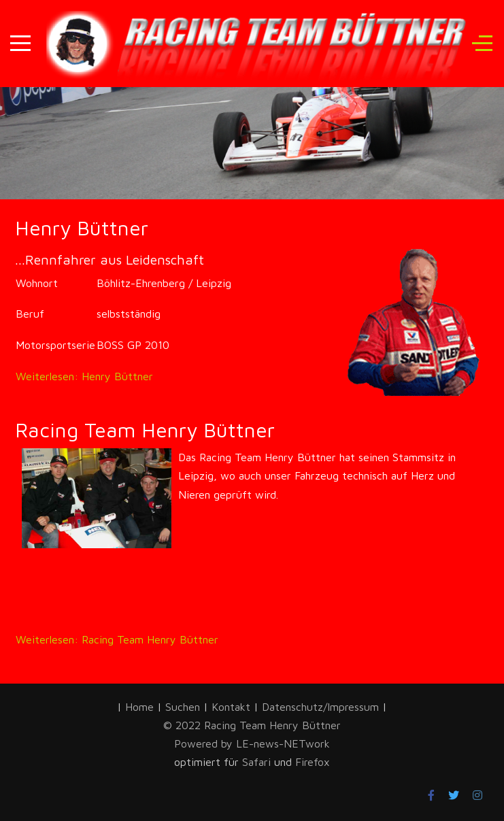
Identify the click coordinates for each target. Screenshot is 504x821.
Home (139, 707)
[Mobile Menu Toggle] (20, 44)
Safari (258, 762)
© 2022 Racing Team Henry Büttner (252, 725)
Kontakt (231, 707)
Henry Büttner (82, 228)
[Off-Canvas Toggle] (482, 44)
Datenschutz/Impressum (322, 707)
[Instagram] (477, 795)
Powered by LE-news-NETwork (252, 743)
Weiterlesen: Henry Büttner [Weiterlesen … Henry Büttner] (84, 376)
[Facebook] (431, 795)
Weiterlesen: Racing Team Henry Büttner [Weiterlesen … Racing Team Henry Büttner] (117, 639)
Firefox (313, 762)
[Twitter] (454, 795)
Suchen (183, 707)
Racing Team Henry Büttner (145, 430)
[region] (252, 111)
